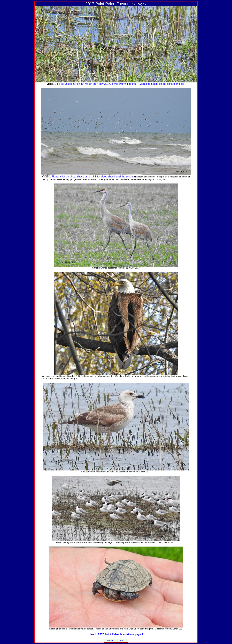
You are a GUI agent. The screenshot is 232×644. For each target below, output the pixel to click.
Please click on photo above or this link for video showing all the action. (93, 177)
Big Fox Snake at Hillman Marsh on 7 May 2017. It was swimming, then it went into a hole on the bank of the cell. (120, 84)
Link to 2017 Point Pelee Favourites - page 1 (116, 634)
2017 (122, 641)
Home (110, 641)
